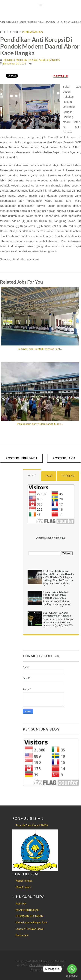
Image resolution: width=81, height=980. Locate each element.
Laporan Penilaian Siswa (30, 929)
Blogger (61, 538)
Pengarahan (33, 32)
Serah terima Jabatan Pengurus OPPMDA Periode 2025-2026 (55, 595)
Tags (49, 476)
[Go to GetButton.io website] (72, 976)
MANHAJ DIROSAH (27, 910)
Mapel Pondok (24, 881)
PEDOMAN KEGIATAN (29, 916)
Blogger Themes (40, 969)
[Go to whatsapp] (72, 969)
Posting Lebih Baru (21, 458)
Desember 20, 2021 (15, 63)
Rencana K (22, 935)
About (32, 475)
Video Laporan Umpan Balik (32, 922)
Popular (68, 476)
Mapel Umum (23, 887)
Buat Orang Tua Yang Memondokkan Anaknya (57, 614)
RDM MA (21, 903)
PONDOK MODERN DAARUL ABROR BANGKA (31, 60)
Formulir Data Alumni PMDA (32, 825)
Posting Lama (64, 458)
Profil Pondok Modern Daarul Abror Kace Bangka (58, 572)
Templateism (38, 965)
